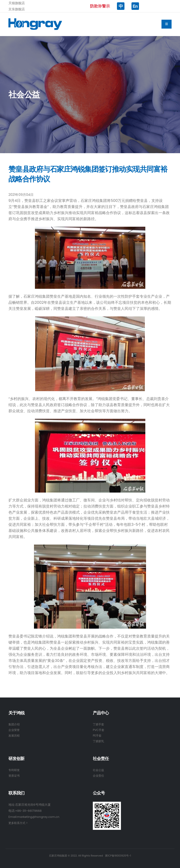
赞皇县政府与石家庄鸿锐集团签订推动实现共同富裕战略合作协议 (88, 174)
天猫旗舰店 (17, 3)
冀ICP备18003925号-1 (118, 856)
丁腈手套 (99, 724)
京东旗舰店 (17, 9)
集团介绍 (15, 724)
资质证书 (15, 776)
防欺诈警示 (100, 6)
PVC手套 (99, 730)
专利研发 (15, 770)
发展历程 (15, 736)
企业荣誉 (15, 730)
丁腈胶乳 (99, 741)
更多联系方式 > (19, 823)
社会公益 (99, 770)
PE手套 (97, 736)
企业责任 (99, 776)
